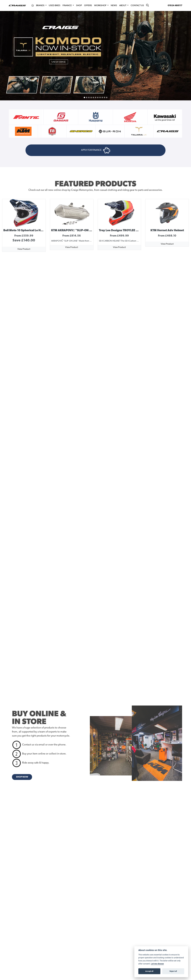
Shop (79, 6)
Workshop (101, 6)
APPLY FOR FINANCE (96, 152)
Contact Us (137, 6)
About (123, 6)
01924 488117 (175, 6)
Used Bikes (55, 6)
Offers (88, 6)
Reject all (173, 971)
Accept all (149, 971)
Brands (40, 6)
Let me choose (157, 964)
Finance (67, 6)
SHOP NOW (22, 781)
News (114, 6)
